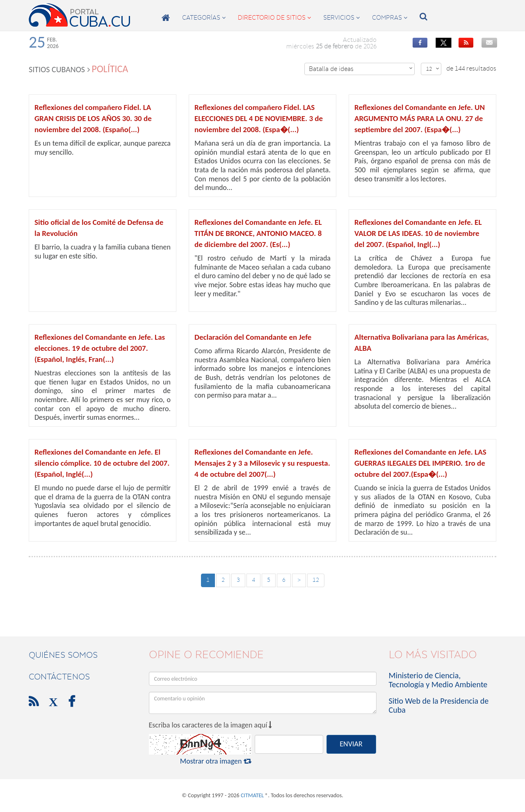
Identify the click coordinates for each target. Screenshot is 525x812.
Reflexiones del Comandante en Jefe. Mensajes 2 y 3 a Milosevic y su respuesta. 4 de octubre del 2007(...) (262, 463)
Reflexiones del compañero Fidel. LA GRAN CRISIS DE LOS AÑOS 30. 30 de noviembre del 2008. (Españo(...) (93, 118)
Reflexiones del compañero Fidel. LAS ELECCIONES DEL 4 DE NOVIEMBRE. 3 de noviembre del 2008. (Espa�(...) (259, 118)
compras (390, 18)
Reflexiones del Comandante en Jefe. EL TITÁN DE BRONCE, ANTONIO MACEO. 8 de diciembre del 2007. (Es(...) (258, 233)
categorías (204, 18)
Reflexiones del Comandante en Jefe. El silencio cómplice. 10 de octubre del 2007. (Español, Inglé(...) (102, 463)
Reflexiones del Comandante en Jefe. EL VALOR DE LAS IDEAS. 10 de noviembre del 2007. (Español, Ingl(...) (418, 233)
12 (433, 69)
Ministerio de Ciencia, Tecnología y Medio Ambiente (438, 680)
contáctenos (59, 677)
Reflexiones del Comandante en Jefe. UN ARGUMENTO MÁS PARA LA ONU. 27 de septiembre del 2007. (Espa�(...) (420, 118)
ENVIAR (351, 744)
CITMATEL (252, 795)
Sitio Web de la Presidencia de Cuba (439, 705)
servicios (341, 18)
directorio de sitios (274, 18)
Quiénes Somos (63, 655)
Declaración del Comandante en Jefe (253, 337)
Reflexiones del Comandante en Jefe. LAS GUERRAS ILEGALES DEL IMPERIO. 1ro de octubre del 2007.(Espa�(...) (420, 463)
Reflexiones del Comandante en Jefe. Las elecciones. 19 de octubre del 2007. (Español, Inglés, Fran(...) (100, 348)
